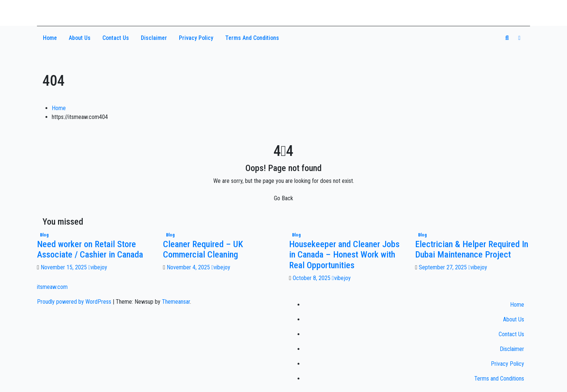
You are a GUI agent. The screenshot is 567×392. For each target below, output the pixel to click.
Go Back (283, 198)
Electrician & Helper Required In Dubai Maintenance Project (472, 250)
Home (50, 38)
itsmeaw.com (72, 10)
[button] (507, 38)
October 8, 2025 (312, 278)
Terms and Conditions (252, 38)
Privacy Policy (196, 38)
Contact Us (116, 38)
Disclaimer (154, 38)
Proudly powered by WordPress (75, 302)
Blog (44, 235)
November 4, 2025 (189, 267)
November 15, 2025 (64, 267)
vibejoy (98, 267)
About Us (80, 38)
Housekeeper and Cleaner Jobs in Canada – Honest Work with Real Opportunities (344, 255)
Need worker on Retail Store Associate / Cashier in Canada (90, 250)
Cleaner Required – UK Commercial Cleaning (203, 250)
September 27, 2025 (444, 267)
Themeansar (176, 302)
